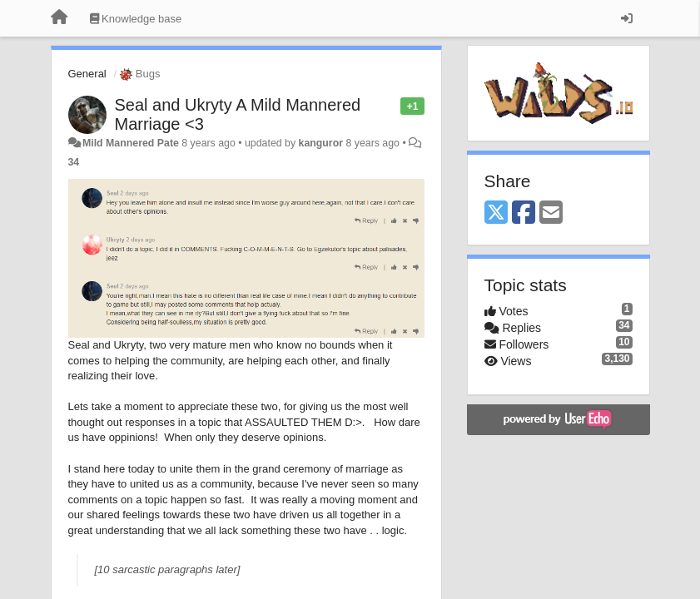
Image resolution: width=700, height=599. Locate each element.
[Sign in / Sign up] (627, 18)
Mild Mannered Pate (131, 143)
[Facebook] (524, 213)
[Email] (551, 213)
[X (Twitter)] (496, 213)
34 (74, 162)
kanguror (321, 143)
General (87, 74)
